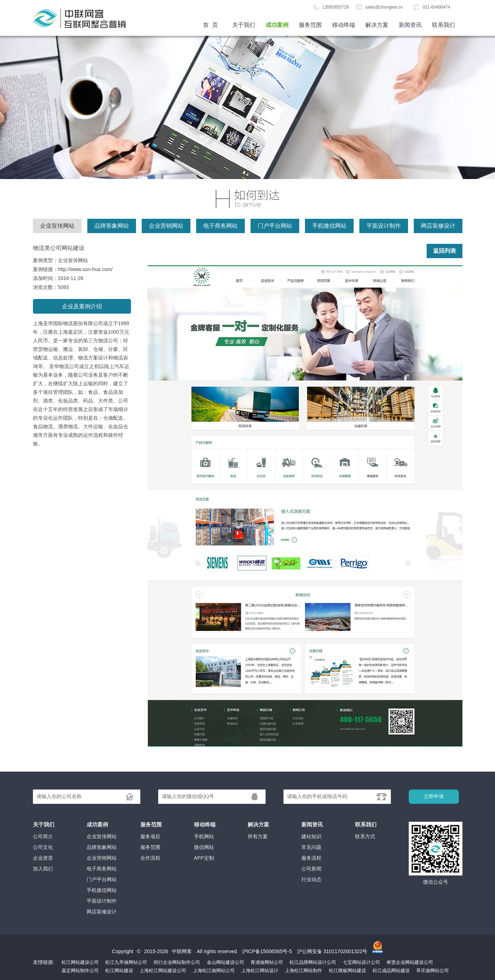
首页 (87, 18)
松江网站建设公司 (80, 962)
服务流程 (311, 858)
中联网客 (182, 951)
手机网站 (204, 836)
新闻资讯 (410, 25)
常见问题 (311, 847)
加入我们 (43, 869)
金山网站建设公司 (225, 962)
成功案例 (277, 25)
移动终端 (344, 25)
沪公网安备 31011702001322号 (332, 951)
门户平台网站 (275, 226)
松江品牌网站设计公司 (313, 962)
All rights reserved (218, 951)
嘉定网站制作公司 (80, 971)
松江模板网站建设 (348, 971)
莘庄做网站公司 (433, 971)
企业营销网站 (166, 226)
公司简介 (43, 836)
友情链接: (44, 962)
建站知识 (311, 836)
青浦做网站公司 (267, 962)
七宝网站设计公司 (361, 962)
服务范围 (310, 25)
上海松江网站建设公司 (163, 971)
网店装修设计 (438, 226)
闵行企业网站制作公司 (177, 962)
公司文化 (43, 847)
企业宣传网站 (57, 226)
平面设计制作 (384, 226)
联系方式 (365, 836)
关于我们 (244, 25)
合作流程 (150, 858)
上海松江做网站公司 (214, 971)
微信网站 (204, 847)
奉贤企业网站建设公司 (410, 962)
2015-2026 (156, 951)
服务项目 (150, 836)
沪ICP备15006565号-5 (267, 951)
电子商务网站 (220, 226)
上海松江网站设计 (260, 971)
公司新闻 (311, 869)
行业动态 (311, 879)
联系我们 (443, 25)
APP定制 (204, 858)
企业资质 (43, 858)
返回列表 (445, 251)
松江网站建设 (119, 971)
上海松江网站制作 (304, 971)
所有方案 (258, 836)
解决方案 (377, 25)
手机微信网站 (329, 226)
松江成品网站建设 (391, 971)
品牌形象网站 (112, 226)
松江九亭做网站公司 (126, 962)
